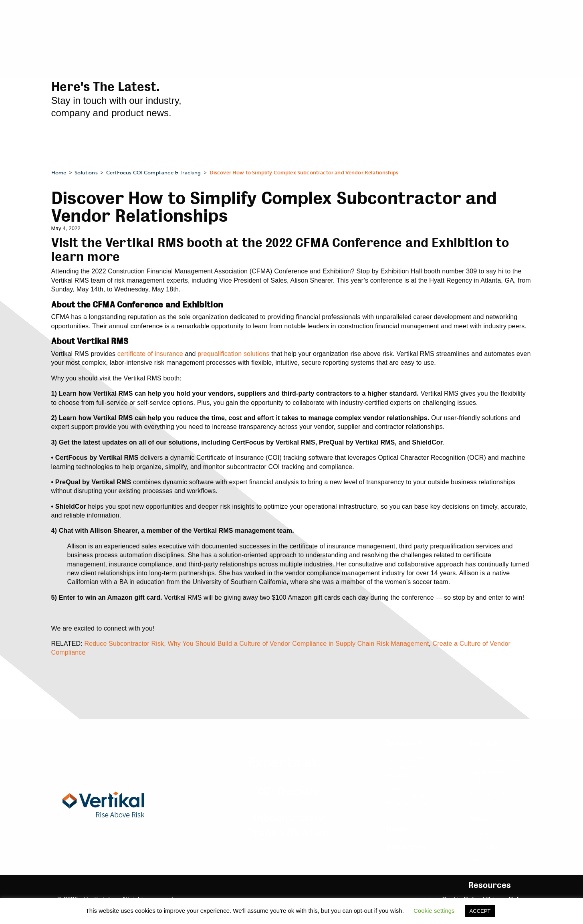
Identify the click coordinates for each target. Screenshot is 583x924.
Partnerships (485, 847)
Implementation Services (490, 776)
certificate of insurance (150, 354)
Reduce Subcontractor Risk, (125, 644)
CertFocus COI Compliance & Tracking (407, 767)
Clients (478, 860)
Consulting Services (495, 759)
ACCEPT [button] (480, 911)
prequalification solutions (233, 354)
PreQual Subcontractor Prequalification (408, 796)
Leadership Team (491, 834)
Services (486, 743)
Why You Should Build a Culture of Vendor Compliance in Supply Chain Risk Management (298, 644)
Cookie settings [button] (434, 911)
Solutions (405, 743)
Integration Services (495, 793)
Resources (490, 885)
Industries (407, 847)
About (480, 818)
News (397, 829)
